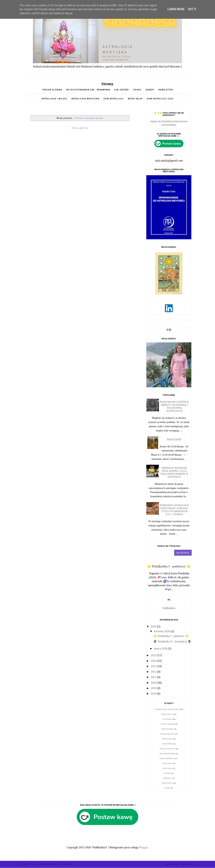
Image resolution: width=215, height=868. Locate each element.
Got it (192, 9)
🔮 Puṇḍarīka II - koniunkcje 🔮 (172, 641)
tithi (167, 788)
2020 (154, 683)
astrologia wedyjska (167, 709)
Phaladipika (167, 759)
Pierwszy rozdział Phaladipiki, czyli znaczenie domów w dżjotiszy (174, 472)
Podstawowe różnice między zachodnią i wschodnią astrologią (174, 406)
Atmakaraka (167, 734)
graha (167, 773)
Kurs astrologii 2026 (160, 99)
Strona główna (52, 90)
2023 (154, 666)
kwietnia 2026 (162, 631)
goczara (167, 768)
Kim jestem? (122, 90)
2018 (154, 694)
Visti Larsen (167, 724)
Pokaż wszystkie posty (89, 118)
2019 (154, 688)
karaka (167, 778)
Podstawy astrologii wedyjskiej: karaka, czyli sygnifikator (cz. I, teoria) (174, 510)
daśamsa (167, 763)
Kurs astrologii (114, 99)
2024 (154, 661)
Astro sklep (135, 99)
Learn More (176, 9)
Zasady (150, 90)
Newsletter (166, 90)
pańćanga (167, 783)
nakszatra (167, 729)
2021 (154, 677)
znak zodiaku (167, 749)
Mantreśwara (167, 754)
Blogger (143, 847)
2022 (154, 672)
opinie (138, 90)
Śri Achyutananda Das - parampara (88, 90)
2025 (154, 655)
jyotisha (167, 719)
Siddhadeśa (169, 608)
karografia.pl (188, 864)
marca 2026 (161, 648)
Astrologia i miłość (54, 99)
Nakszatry (174, 439)
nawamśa (167, 744)
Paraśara (167, 739)
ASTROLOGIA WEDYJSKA (50, 864)
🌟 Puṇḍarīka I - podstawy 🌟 (169, 566)
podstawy (167, 714)
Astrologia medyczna (85, 99)
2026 (154, 627)
